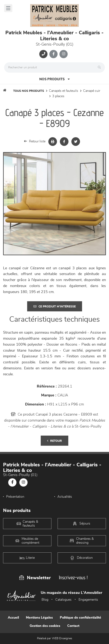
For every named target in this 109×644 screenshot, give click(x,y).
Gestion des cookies (45, 626)
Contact (73, 626)
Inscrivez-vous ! (73, 577)
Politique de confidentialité (81, 618)
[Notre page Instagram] (64, 54)
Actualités (65, 497)
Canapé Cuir (92, 91)
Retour (54, 441)
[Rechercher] (100, 67)
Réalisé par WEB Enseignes (55, 638)
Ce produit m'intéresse (55, 307)
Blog (45, 600)
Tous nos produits (29, 91)
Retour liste (35, 141)
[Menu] (8, 8)
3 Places (58, 96)
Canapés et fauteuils (64, 91)
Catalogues (63, 600)
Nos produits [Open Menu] (54, 79)
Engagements (88, 600)
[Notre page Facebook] (53, 54)
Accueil (13, 618)
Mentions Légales (39, 618)
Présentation (15, 497)
